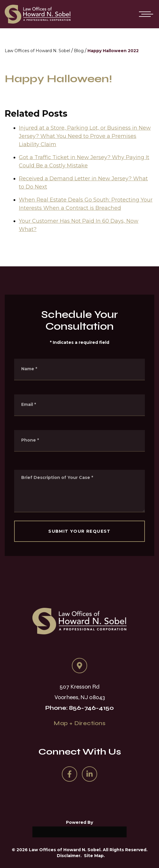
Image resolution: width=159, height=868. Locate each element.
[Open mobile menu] (145, 14)
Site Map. (94, 856)
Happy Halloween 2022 (113, 51)
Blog (79, 51)
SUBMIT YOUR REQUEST (79, 531)
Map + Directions (79, 723)
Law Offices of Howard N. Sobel (37, 51)
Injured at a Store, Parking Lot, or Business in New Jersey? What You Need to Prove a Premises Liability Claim (85, 137)
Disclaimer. (69, 856)
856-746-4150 (91, 708)
